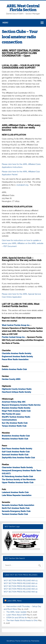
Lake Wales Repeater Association (17, 495)
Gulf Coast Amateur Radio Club (16, 452)
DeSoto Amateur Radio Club (14, 369)
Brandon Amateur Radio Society (16, 408)
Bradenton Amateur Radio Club (16, 436)
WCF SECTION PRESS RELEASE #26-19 (20, 592)
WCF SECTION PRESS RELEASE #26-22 (21, 583)
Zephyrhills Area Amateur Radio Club (18, 458)
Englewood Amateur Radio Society (17, 357)
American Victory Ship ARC (14, 402)
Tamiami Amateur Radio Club (15, 514)
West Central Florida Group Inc (16, 325)
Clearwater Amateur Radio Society (17, 467)
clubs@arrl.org (22, 185)
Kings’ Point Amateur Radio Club (16, 411)
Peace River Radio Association (15, 359)
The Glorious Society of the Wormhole (19, 480)
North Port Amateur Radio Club (16, 508)
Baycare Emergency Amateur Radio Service (21, 405)
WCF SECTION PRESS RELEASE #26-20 (21, 589)
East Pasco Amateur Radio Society (17, 449)
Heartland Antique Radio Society (16, 392)
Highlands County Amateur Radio (17, 389)
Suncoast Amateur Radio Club (15, 455)
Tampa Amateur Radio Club (14, 426)
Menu (5, 23)
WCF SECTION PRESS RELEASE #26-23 (21, 581)
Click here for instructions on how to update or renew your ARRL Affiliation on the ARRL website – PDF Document (23, 243)
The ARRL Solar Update (16, 612)
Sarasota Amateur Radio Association (18, 505)
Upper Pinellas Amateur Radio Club (18, 483)
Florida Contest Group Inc (13, 337)
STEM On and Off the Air (17, 618)
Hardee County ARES (11, 379)
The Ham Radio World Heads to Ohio (22, 620)
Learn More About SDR (16, 615)
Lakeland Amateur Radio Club (15, 492)
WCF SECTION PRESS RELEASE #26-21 (20, 586)
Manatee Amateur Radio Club (15, 439)
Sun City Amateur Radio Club (15, 423)
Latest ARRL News (14, 601)
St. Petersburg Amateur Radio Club (17, 476)
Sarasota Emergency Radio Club (16, 511)
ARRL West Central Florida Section (23, 8)
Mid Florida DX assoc (11, 414)
